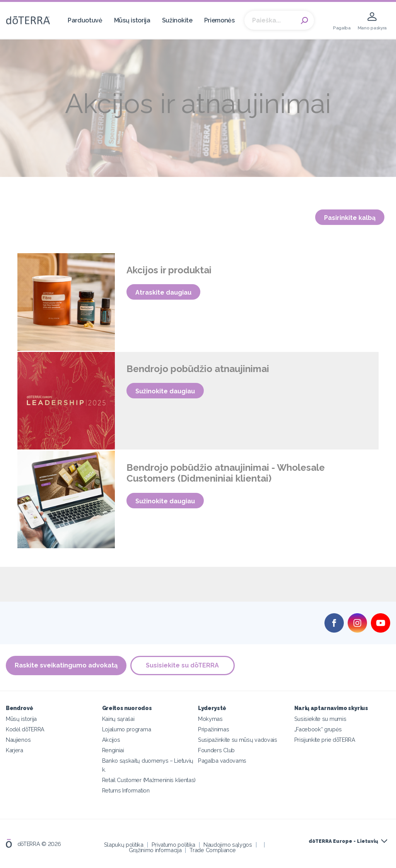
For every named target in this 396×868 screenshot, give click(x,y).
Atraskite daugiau (163, 292)
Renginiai (113, 750)
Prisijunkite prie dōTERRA (325, 740)
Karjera (15, 750)
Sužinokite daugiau (165, 391)
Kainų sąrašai (118, 719)
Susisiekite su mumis (320, 719)
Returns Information (126, 790)
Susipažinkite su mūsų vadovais (238, 740)
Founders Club (216, 750)
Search (304, 21)
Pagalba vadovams (222, 761)
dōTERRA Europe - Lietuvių (343, 841)
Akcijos (111, 740)
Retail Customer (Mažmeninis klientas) (149, 780)
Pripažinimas (213, 729)
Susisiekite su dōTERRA (183, 665)
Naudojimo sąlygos (228, 845)
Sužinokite (177, 20)
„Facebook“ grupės (318, 729)
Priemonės (219, 20)
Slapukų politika (124, 845)
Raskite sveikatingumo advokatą (66, 665)
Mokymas (210, 719)
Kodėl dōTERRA (25, 729)
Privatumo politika (173, 845)
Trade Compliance (213, 850)
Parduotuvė (85, 20)
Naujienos (18, 740)
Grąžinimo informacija (155, 850)
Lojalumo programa (127, 729)
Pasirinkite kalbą (350, 218)
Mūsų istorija (132, 20)
